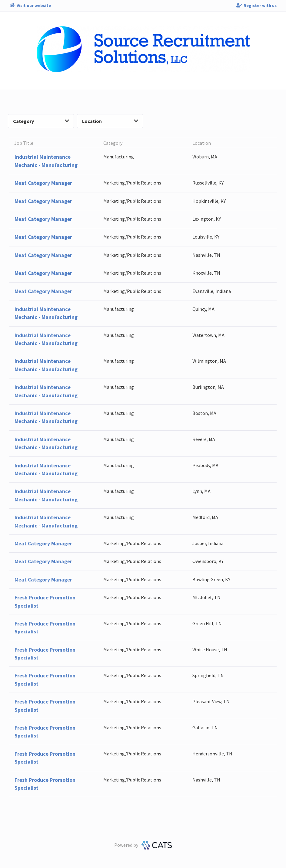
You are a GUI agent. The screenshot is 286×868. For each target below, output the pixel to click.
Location (110, 121)
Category (41, 121)
